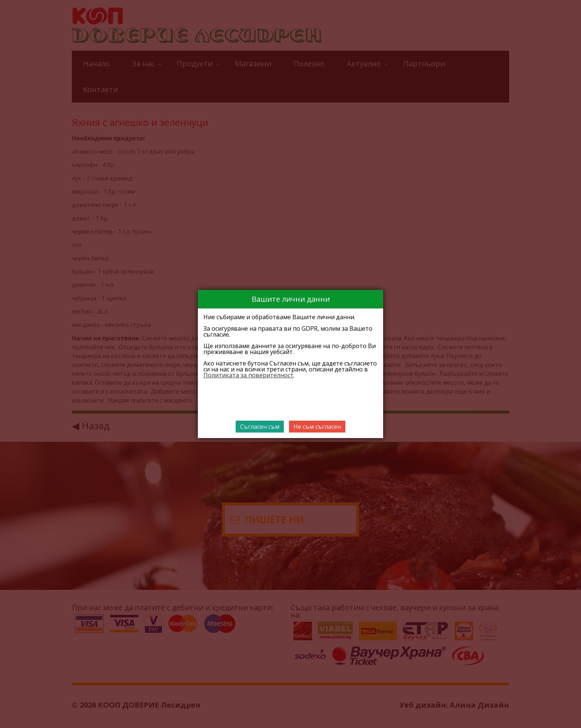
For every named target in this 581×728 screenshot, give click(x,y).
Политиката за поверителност (248, 375)
